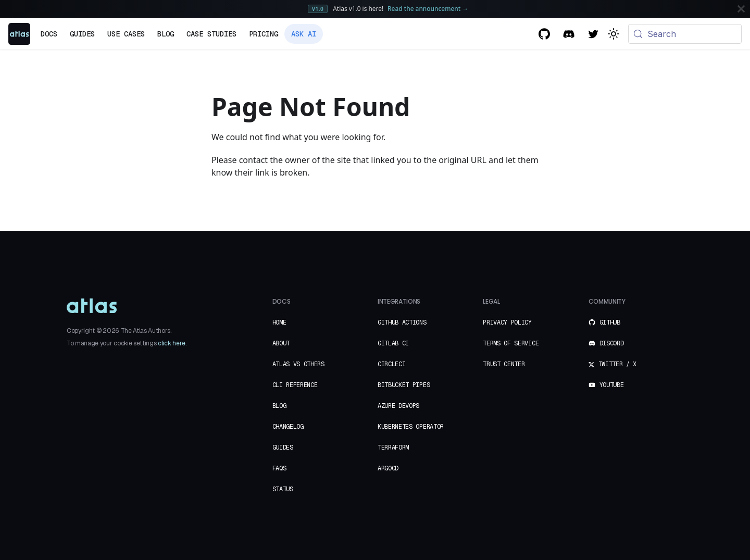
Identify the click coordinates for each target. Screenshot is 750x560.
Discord (606, 343)
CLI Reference (295, 385)
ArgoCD (388, 468)
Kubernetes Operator (411, 427)
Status (283, 489)
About (281, 343)
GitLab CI (393, 343)
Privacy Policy (507, 322)
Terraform (393, 447)
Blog (166, 34)
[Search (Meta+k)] (685, 34)
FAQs (279, 468)
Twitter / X (612, 364)
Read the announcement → (428, 8)
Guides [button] (82, 34)
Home (279, 322)
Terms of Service (511, 343)
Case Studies (211, 34)
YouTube (606, 385)
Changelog (288, 427)
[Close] (741, 9)
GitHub (604, 322)
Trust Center (504, 364)
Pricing (264, 34)
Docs (49, 34)
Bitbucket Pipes (404, 385)
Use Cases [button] (126, 34)
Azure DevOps (398, 406)
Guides (283, 447)
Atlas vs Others (298, 364)
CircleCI (391, 364)
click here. (172, 343)
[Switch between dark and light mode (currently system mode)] (614, 34)
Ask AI (304, 34)
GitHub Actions (402, 322)
